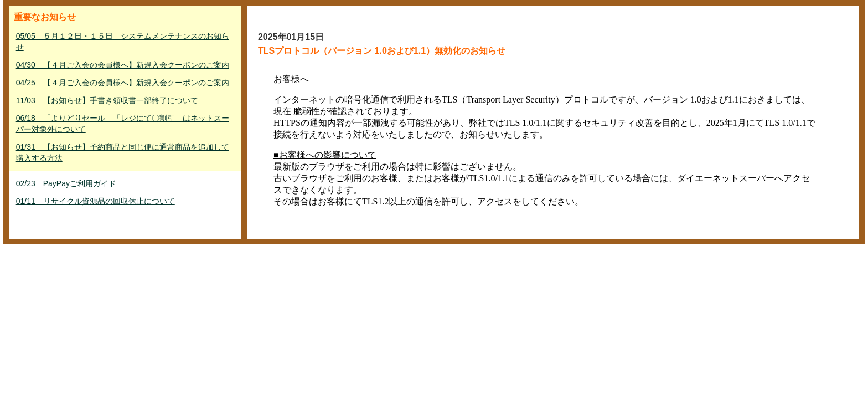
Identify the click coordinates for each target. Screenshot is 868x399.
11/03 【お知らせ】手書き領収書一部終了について (107, 100)
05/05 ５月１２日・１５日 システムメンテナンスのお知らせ (123, 42)
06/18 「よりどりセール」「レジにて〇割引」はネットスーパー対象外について (123, 124)
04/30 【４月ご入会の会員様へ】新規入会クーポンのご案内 (123, 65)
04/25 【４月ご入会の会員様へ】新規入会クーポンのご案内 (123, 83)
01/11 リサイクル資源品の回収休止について (95, 201)
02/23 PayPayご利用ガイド (66, 183)
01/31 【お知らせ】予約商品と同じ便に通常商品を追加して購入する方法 (123, 152)
